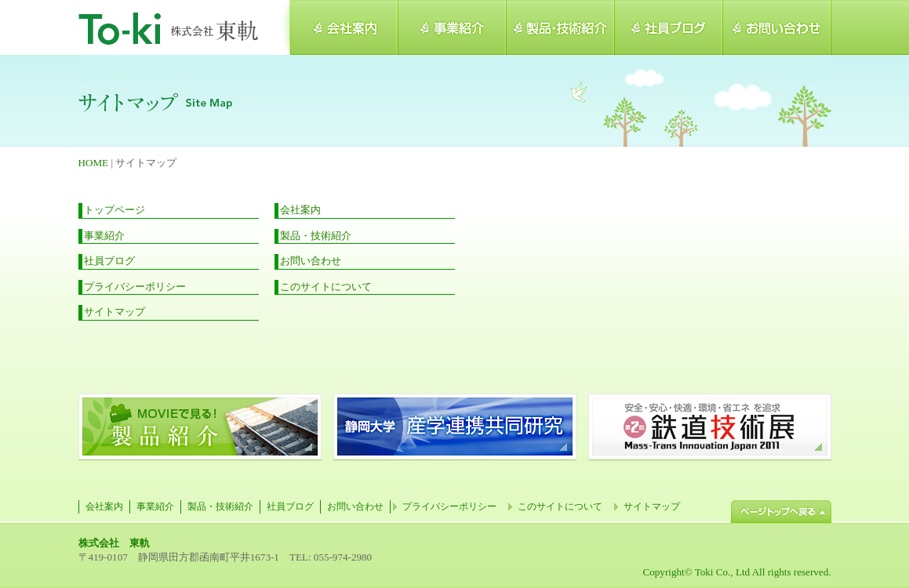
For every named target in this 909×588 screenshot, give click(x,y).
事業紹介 (104, 236)
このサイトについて (326, 287)
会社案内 (300, 210)
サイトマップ (115, 312)
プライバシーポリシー (135, 287)
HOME (94, 163)
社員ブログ (109, 261)
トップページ (115, 210)
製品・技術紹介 (316, 236)
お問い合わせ (311, 261)
